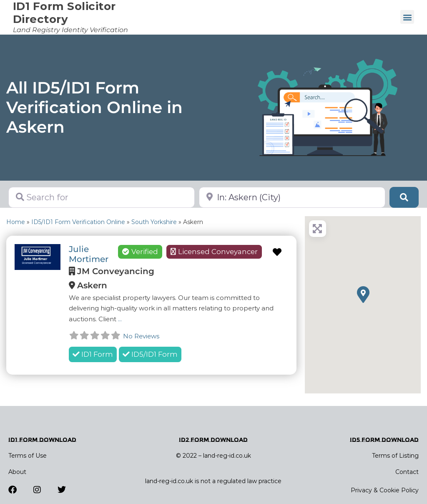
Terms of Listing (395, 456)
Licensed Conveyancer (218, 252)
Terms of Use (28, 456)
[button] (407, 17)
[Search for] (102, 197)
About (17, 472)
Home (16, 222)
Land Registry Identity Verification (70, 30)
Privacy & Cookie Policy (385, 490)
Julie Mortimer (89, 254)
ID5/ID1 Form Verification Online (78, 222)
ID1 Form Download (42, 440)
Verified (140, 252)
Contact (407, 472)
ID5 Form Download (384, 440)
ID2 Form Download (213, 440)
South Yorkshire (154, 222)
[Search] (404, 197)
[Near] (292, 197)
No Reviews (141, 336)
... (120, 319)
